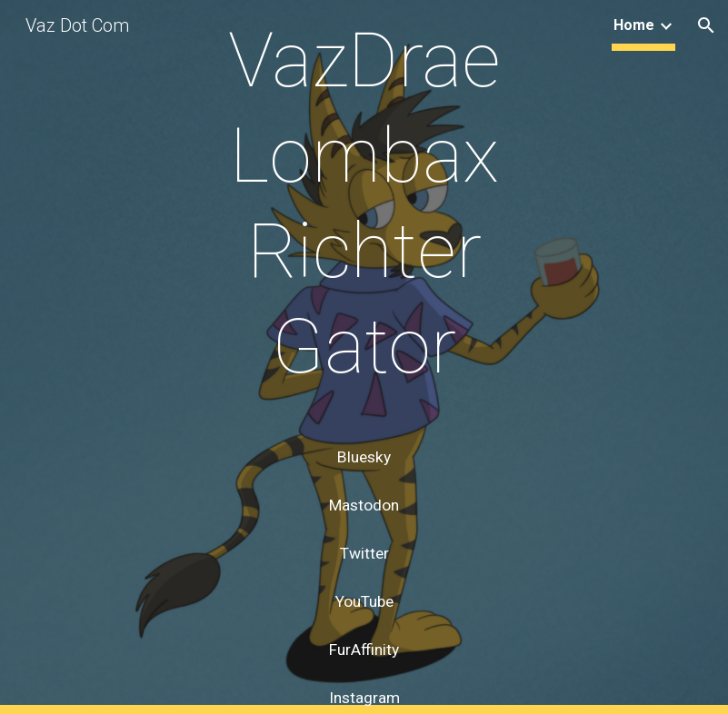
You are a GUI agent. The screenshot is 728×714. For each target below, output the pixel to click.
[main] (364, 220)
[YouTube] (364, 602)
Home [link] (634, 25)
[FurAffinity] (364, 650)
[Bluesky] (364, 457)
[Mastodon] (364, 506)
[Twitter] (364, 554)
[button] (706, 25)
